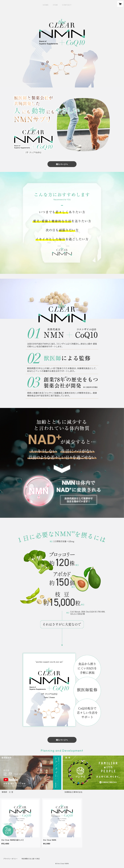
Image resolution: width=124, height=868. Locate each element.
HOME (46, 5)
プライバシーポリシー (11, 859)
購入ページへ (62, 164)
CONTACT (67, 5)
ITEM (55, 5)
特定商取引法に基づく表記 (31, 859)
